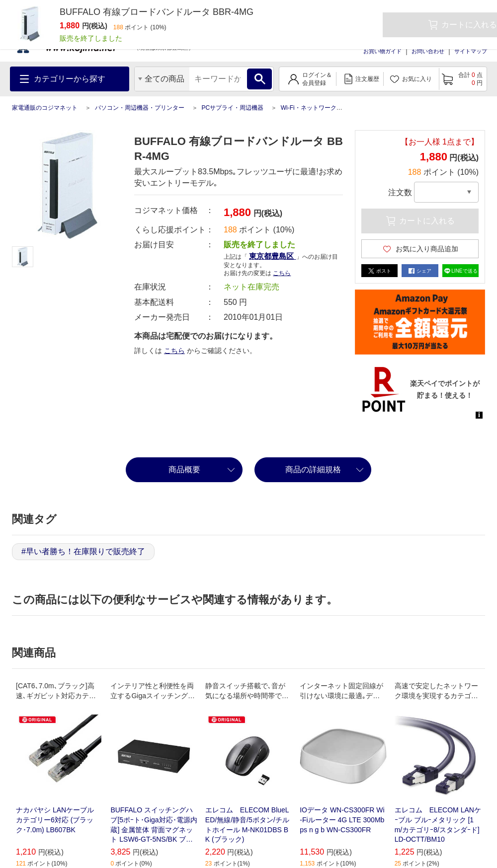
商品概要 (184, 470)
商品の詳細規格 (313, 470)
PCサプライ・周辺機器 (232, 108)
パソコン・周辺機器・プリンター (140, 108)
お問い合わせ (428, 51)
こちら (282, 273)
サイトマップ (471, 51)
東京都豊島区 (272, 256)
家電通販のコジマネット (45, 108)
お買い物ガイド (382, 51)
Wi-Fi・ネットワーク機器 (315, 108)
